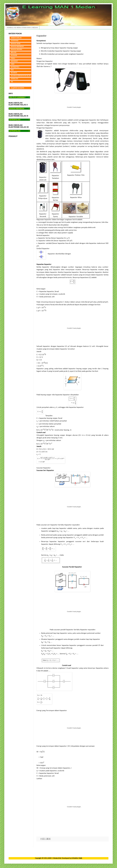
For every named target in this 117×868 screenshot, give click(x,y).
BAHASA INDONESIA (17, 47)
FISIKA (13, 58)
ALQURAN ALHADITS (17, 88)
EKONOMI (14, 55)
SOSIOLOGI (14, 79)
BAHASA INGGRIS (16, 49)
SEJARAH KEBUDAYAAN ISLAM (21, 76)
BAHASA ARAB (16, 44)
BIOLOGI (14, 52)
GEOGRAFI (14, 61)
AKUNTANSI (15, 41)
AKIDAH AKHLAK (16, 38)
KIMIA (13, 64)
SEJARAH (14, 73)
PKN (12, 70)
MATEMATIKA (15, 67)
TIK (12, 82)
